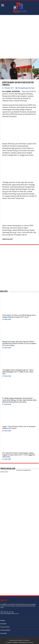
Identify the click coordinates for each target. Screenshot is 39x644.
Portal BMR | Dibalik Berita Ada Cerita (22, 642)
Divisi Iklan (4, 633)
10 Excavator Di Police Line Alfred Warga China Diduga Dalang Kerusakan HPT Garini (19, 316)
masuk (25, 470)
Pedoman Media (5, 630)
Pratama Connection (24, 640)
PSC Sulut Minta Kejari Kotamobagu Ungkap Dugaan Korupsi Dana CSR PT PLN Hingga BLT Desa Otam (19, 455)
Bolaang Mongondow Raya (26, 88)
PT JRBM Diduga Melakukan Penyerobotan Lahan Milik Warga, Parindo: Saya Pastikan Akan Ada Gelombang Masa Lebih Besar (19, 400)
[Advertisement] (20, 37)
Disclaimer (4, 624)
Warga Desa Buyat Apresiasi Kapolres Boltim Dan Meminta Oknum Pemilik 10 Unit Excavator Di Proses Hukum (19, 343)
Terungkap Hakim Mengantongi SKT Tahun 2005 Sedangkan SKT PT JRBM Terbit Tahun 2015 (18, 372)
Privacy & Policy (5, 627)
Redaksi (3, 620)
